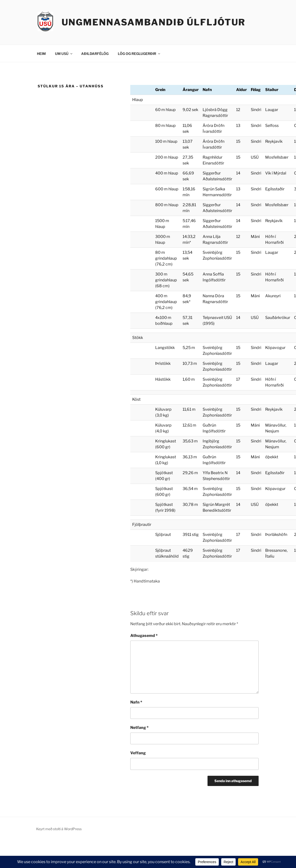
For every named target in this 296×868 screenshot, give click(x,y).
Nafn (136, 702)
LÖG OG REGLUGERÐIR (139, 54)
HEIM (41, 54)
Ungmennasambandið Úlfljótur (154, 22)
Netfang (139, 728)
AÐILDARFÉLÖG (95, 54)
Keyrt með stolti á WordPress (59, 829)
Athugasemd (144, 636)
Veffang (138, 753)
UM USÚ (64, 54)
